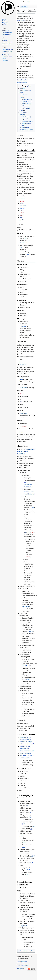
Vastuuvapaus (21, 969)
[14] (30, 863)
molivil (21, 203)
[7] (23, 824)
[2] (20, 247)
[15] (27, 870)
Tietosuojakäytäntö (22, 962)
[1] (25, 238)
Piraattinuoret (28, 951)
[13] (32, 856)
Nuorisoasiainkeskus (26, 751)
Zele (21, 362)
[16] (27, 875)
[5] (30, 812)
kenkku (22, 201)
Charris (22, 208)
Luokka (20, 951)
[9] (31, 829)
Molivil (33, 508)
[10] (21, 836)
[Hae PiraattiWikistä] (32, 10)
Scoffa (21, 220)
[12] (23, 847)
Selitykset (22, 926)
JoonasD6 (23, 206)
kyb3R (21, 215)
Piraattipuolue (24, 758)
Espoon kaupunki (25, 753)
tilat (25, 532)
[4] (26, 806)
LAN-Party (21, 21)
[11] (23, 843)
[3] (27, 254)
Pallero (22, 213)
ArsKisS (22, 199)
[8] (33, 826)
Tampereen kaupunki (26, 755)
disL (21, 218)
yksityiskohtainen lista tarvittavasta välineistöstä (26, 451)
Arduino (22, 326)
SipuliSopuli (23, 388)
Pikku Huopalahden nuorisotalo (28, 485)
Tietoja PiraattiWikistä (23, 965)
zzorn (21, 211)
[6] (29, 817)
